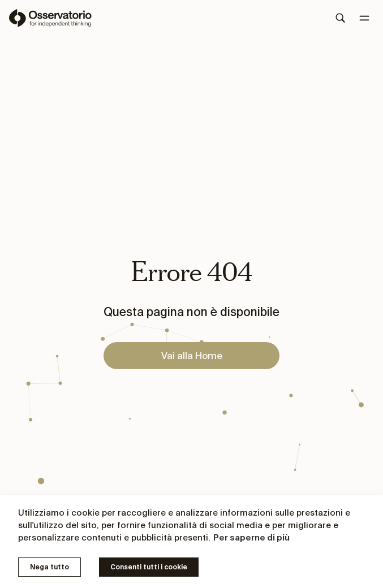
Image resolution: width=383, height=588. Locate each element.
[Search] (341, 18)
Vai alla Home (192, 355)
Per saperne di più (251, 537)
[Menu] (364, 18)
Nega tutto (50, 567)
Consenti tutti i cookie (149, 567)
